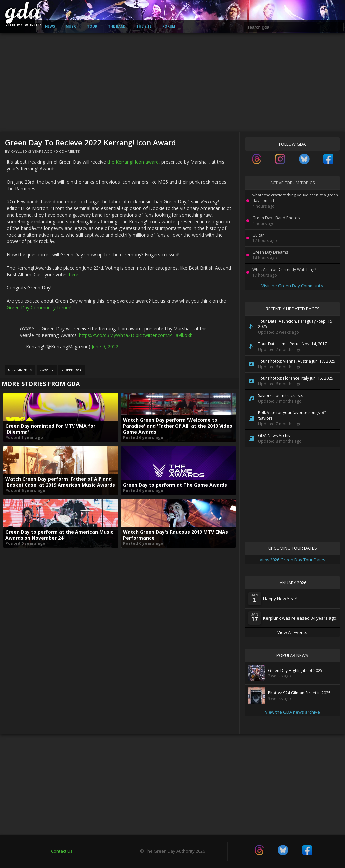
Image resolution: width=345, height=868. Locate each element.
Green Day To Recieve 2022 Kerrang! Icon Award (91, 142)
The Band (117, 26)
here (74, 274)
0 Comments (68, 151)
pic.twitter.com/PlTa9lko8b (164, 335)
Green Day (72, 370)
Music (71, 26)
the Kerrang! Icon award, (134, 162)
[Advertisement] (172, 83)
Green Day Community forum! (39, 307)
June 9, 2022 (105, 347)
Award (47, 370)
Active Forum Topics (293, 183)
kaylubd (19, 151)
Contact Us (62, 851)
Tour (92, 26)
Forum (169, 26)
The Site (144, 26)
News (50, 26)
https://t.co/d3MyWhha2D (107, 335)
